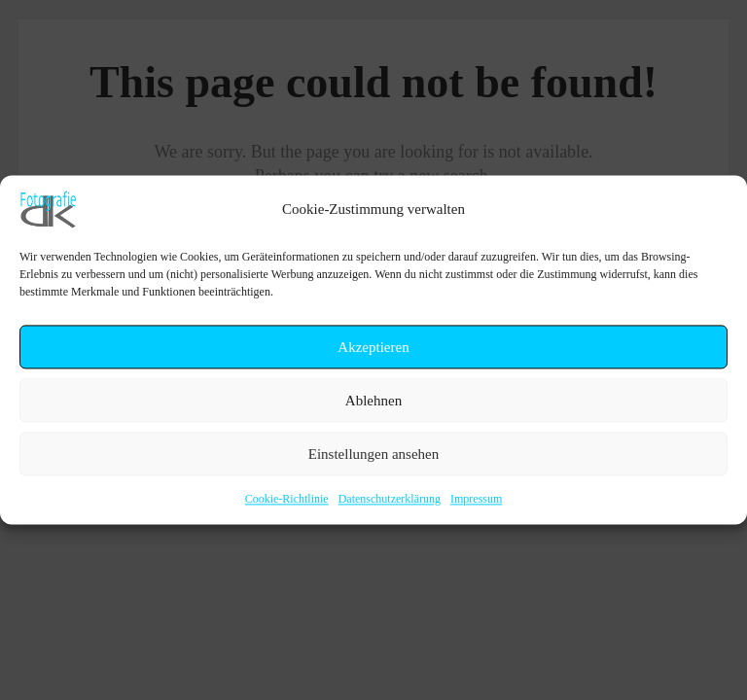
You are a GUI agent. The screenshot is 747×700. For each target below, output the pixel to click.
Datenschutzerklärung (390, 499)
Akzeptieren (373, 347)
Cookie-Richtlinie (287, 499)
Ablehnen (373, 401)
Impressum (476, 499)
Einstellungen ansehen (374, 454)
